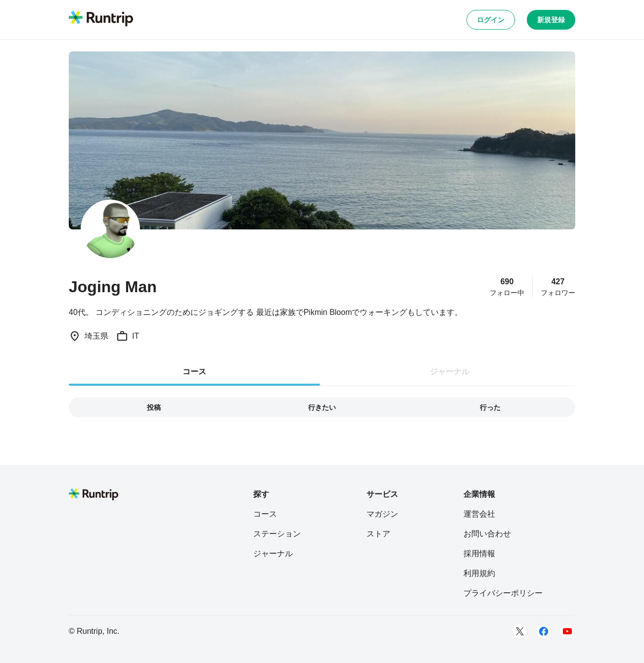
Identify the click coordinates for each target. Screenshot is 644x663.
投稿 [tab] (154, 407)
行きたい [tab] (322, 407)
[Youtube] (567, 631)
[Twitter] (520, 631)
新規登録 (551, 20)
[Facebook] (544, 631)
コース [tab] (194, 372)
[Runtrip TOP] (101, 19)
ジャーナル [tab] (450, 372)
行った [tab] (490, 407)
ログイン (491, 20)
